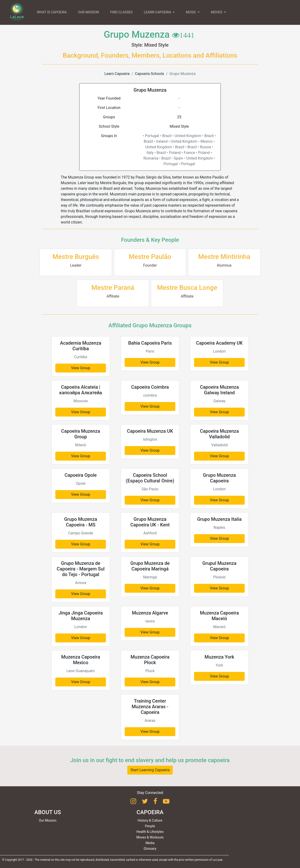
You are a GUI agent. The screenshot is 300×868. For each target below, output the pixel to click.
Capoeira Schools (150, 74)
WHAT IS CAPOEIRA (52, 12)
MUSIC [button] (191, 12)
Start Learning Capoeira (150, 770)
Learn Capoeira (117, 74)
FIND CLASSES (121, 12)
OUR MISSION (88, 12)
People (150, 826)
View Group (81, 368)
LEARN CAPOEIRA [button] (158, 12)
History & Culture (150, 820)
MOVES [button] (217, 12)
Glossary (150, 849)
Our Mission (48, 820)
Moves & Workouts (150, 837)
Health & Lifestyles (150, 832)
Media (150, 843)
